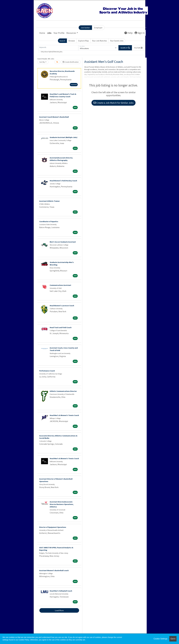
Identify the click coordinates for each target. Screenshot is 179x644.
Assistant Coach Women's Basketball (54, 117)
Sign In (140, 33)
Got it (173, 639)
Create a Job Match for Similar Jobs (113, 103)
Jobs (49, 33)
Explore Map (83, 41)
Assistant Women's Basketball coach (54, 571)
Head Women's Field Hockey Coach (63, 181)
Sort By (42, 62)
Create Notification (71, 62)
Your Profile (59, 33)
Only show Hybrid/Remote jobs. (52, 52)
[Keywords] (58, 48)
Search (62, 41)
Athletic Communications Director (63, 391)
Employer (98, 28)
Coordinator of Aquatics (49, 222)
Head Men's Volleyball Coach (61, 591)
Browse (72, 41)
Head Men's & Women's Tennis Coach (64, 415)
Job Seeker (85, 28)
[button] (138, 48)
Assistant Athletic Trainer (49, 201)
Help (129, 33)
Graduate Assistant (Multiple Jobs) (64, 137)
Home (42, 33)
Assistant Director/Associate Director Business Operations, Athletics (62, 504)
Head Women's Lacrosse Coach (62, 306)
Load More (59, 610)
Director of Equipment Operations (53, 527)
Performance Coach (47, 371)
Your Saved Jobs (117, 41)
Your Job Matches (100, 41)
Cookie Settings (160, 639)
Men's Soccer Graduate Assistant (63, 242)
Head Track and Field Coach (61, 328)
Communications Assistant (60, 285)
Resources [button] (71, 33)
